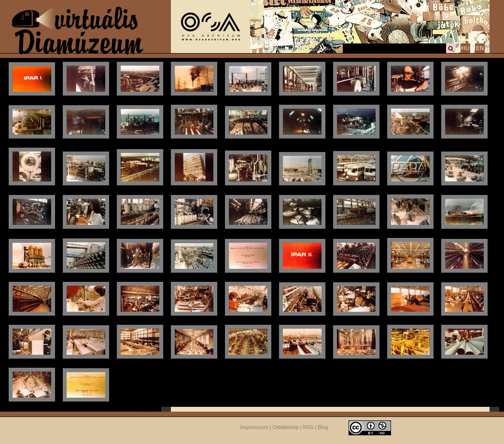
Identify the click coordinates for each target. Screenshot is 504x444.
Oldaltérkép (286, 427)
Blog (323, 427)
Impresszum (254, 427)
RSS (308, 427)
